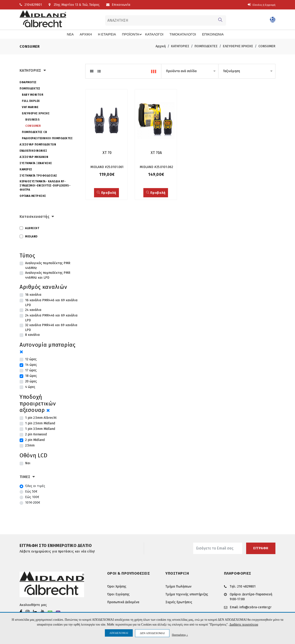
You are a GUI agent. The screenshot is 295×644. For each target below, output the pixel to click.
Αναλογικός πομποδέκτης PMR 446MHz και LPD (48, 275)
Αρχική (161, 46)
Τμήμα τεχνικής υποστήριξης (187, 594)
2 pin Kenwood (36, 434)
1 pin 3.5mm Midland (40, 429)
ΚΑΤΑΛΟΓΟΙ (152, 34)
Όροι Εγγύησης (118, 594)
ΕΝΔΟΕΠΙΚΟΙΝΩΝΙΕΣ (33, 150)
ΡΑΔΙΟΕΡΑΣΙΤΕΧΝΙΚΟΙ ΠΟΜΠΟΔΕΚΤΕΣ (47, 138)
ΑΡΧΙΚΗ (90, 34)
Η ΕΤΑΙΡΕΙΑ (109, 34)
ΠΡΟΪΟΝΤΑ (133, 34)
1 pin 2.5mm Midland (40, 423)
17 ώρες (31, 370)
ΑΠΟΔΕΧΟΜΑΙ (119, 633)
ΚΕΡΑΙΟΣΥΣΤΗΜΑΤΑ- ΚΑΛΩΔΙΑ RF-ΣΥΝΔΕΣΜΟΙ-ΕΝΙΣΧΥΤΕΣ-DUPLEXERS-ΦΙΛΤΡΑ (45, 185)
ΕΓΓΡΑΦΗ (261, 548)
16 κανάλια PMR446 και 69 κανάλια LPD (51, 302)
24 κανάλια (33, 310)
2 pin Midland (35, 440)
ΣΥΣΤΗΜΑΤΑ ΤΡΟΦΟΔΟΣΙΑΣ (38, 175)
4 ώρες (30, 387)
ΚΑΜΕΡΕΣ (26, 169)
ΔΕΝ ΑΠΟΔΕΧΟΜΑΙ (152, 633)
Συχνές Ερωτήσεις (179, 602)
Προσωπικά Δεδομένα (123, 602)
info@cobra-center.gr (255, 606)
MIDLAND (31, 236)
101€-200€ (33, 502)
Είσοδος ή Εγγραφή (259, 5)
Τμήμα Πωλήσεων (178, 586)
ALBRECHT (32, 228)
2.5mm (30, 445)
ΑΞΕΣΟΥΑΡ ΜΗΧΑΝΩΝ (34, 157)
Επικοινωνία (118, 5)
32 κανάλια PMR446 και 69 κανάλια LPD (51, 327)
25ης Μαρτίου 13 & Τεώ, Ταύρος (74, 5)
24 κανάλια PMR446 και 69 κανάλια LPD (51, 318)
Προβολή (106, 193)
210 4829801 (246, 586)
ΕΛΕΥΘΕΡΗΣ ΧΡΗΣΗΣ (238, 46)
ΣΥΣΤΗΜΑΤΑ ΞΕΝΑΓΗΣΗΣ (36, 163)
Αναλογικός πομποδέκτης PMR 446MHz (48, 265)
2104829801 (31, 5)
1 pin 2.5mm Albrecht (41, 418)
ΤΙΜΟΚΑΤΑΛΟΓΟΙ (178, 34)
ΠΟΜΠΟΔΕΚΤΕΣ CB (34, 132)
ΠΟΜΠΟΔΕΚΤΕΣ (206, 46)
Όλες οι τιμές (35, 486)
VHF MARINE (30, 107)
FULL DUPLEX (31, 100)
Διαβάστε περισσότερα (244, 625)
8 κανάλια (32, 335)
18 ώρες (31, 376)
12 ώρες (31, 359)
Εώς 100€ (32, 497)
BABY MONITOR (33, 94)
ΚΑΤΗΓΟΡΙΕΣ (180, 46)
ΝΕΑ (76, 34)
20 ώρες (31, 381)
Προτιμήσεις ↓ (180, 635)
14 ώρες (31, 365)
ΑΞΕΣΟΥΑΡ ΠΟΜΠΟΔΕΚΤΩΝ (38, 144)
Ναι (28, 463)
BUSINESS (32, 119)
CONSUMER (267, 46)
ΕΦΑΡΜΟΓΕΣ (28, 82)
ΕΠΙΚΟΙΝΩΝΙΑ (206, 34)
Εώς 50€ (31, 491)
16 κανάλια (33, 294)
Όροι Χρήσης (117, 586)
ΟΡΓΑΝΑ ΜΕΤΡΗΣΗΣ (33, 195)
